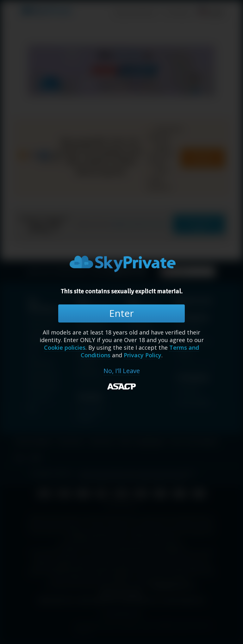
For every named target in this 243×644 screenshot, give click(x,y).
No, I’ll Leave (122, 371)
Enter (121, 313)
